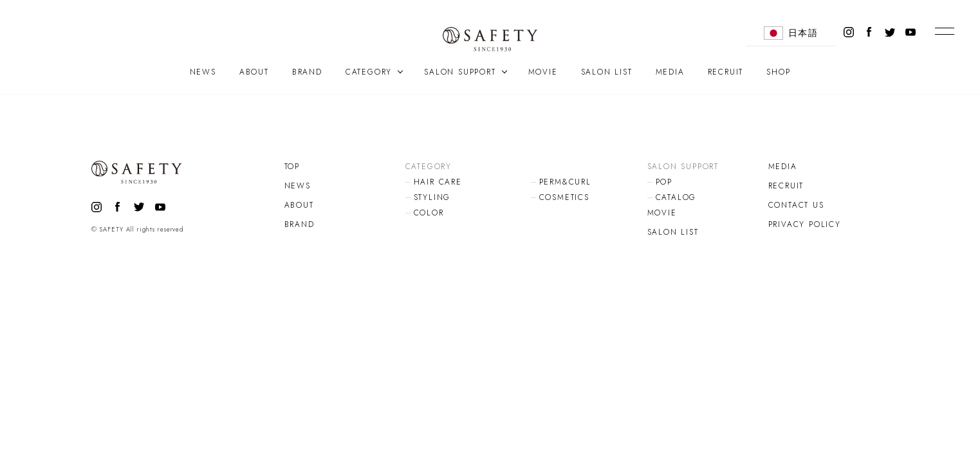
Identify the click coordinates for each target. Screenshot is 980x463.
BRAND (307, 72)
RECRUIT (726, 72)
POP (664, 182)
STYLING (432, 197)
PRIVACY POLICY (805, 224)
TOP (292, 167)
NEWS (203, 72)
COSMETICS (564, 197)
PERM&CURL (565, 182)
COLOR (429, 213)
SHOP (778, 72)
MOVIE (543, 72)
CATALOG (676, 197)
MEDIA (670, 72)
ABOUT (254, 72)
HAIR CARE (438, 182)
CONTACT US (796, 205)
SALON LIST (607, 72)
